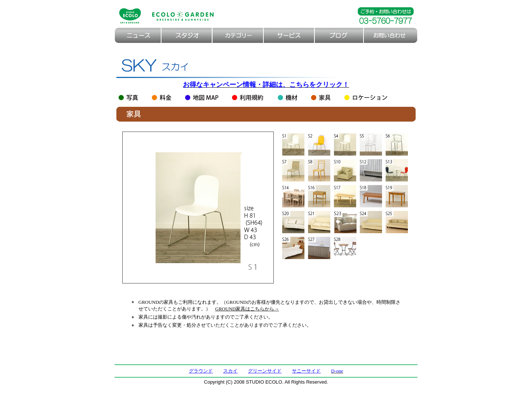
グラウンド (201, 371)
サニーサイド (306, 371)
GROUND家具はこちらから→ (247, 309)
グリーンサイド (265, 371)
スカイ (230, 371)
